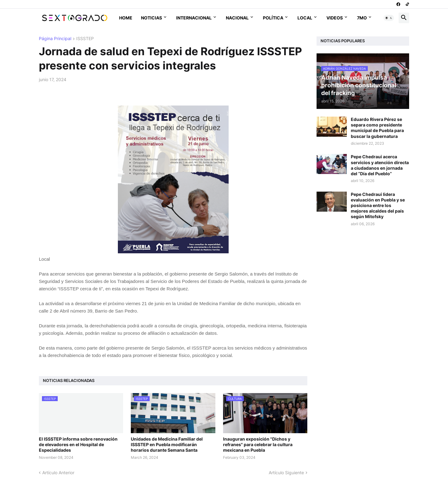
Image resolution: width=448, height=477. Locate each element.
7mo (362, 18)
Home (126, 18)
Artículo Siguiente (286, 473)
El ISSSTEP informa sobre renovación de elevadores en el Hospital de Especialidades (78, 444)
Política (273, 18)
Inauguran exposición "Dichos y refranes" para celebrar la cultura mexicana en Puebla (258, 444)
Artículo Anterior (58, 473)
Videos (335, 18)
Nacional (237, 18)
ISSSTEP (85, 39)
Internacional (194, 18)
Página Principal (55, 39)
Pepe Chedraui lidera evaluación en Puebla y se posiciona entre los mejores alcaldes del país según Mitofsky (378, 205)
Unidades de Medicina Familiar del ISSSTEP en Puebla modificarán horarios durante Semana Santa (167, 444)
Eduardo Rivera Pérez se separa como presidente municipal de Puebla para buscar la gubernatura (377, 128)
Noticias (151, 18)
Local (305, 18)
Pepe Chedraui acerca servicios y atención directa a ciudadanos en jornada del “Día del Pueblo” (380, 165)
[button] (389, 18)
